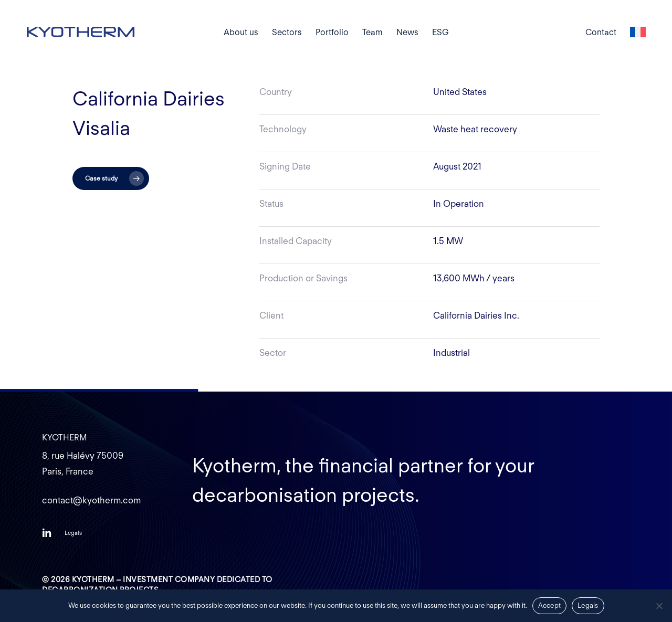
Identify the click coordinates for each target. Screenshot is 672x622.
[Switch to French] (638, 32)
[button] (111, 178)
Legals (588, 605)
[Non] (659, 606)
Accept (550, 605)
